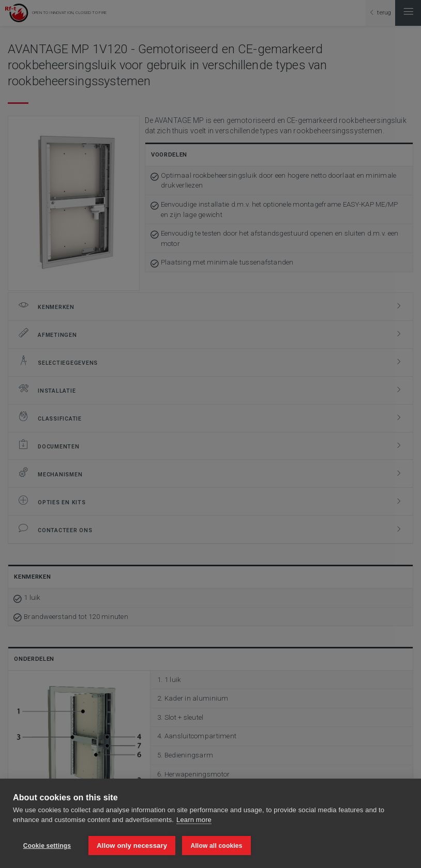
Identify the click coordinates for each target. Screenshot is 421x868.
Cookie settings (47, 846)
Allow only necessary (132, 846)
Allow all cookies (217, 846)
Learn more (194, 821)
